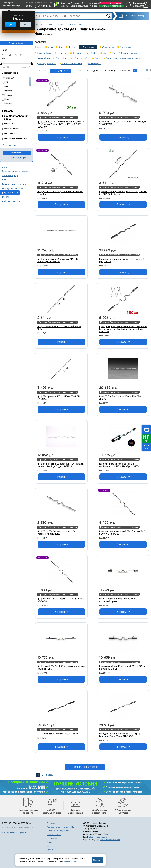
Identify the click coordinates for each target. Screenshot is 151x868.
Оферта (5, 832)
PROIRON (8, 103)
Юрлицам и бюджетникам (110, 3)
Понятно (97, 860)
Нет (26, 24)
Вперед (50, 775)
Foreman (8, 91)
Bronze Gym (9, 78)
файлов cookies (71, 861)
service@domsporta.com (110, 840)
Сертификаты (76, 6)
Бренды (50, 846)
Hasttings (8, 95)
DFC (6, 82)
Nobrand (8, 99)
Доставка (75, 3)
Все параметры (9, 145)
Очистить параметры (17, 158)
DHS (6, 86)
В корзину (61, 137)
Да (11, 24)
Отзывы (50, 842)
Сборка (50, 850)
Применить (17, 153)
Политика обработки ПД (20, 832)
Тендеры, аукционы (90, 3)
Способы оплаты (54, 835)
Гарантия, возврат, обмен (58, 831)
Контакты (64, 6)
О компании (66, 3)
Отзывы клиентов (90, 6)
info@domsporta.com (98, 837)
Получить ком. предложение (111, 6)
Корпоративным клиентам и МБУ (61, 827)
